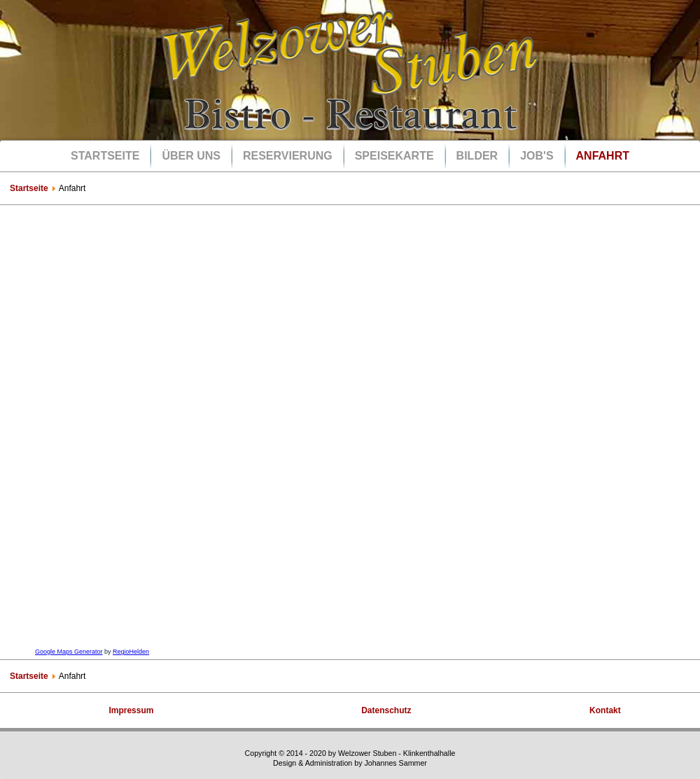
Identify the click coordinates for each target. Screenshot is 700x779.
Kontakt (605, 710)
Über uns (191, 156)
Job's (537, 156)
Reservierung (288, 156)
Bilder (477, 156)
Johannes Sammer (395, 763)
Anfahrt (603, 156)
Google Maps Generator (69, 652)
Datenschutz (386, 710)
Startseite (105, 156)
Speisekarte (394, 156)
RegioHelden (131, 652)
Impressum (131, 710)
